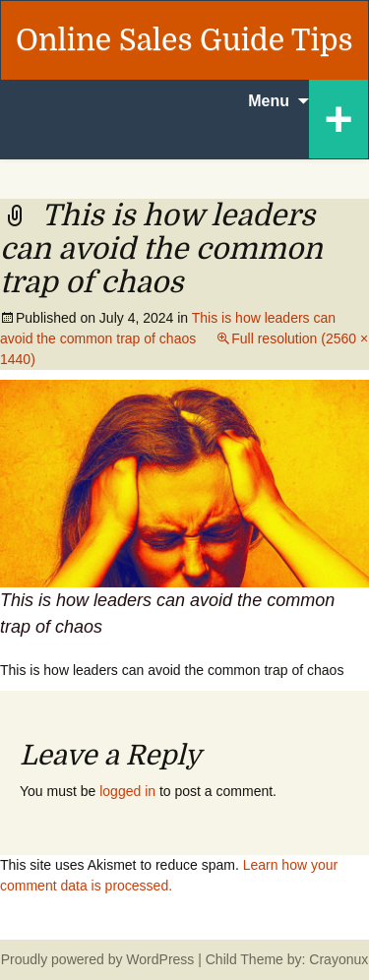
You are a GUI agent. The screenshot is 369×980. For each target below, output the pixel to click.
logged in (127, 791)
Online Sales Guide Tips (184, 40)
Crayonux (337, 959)
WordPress (160, 959)
